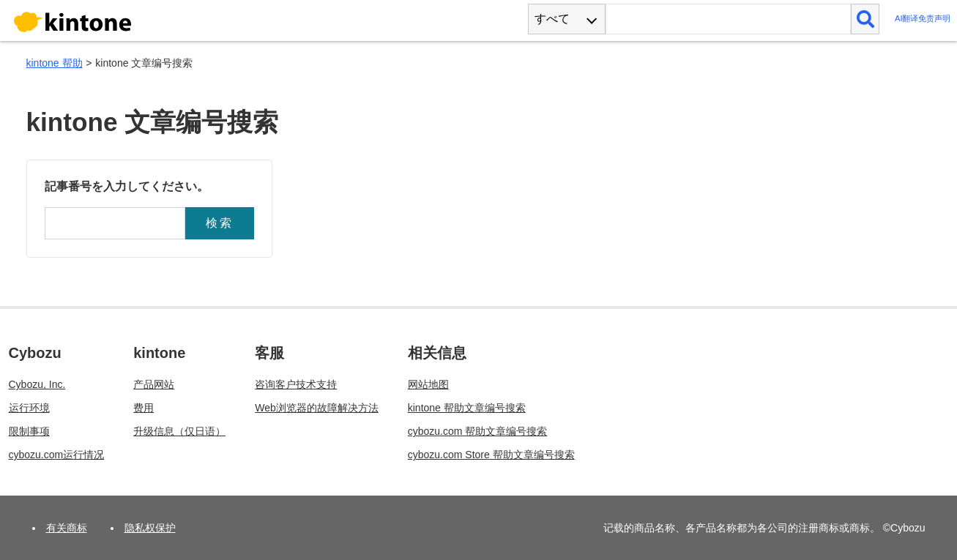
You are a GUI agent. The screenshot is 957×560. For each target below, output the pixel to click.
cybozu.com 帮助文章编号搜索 (478, 431)
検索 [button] (220, 223)
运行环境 (29, 408)
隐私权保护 (150, 528)
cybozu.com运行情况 (57, 455)
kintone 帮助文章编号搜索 (467, 408)
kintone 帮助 (55, 63)
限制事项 (29, 431)
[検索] (865, 19)
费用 (144, 408)
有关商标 (67, 528)
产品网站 (154, 384)
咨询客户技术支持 (296, 384)
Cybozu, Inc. (37, 384)
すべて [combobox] (552, 19)
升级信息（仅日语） (179, 431)
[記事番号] (115, 223)
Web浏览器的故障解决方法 (317, 408)
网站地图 (428, 384)
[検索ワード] (728, 19)
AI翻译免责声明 (923, 19)
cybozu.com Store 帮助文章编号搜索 (491, 455)
